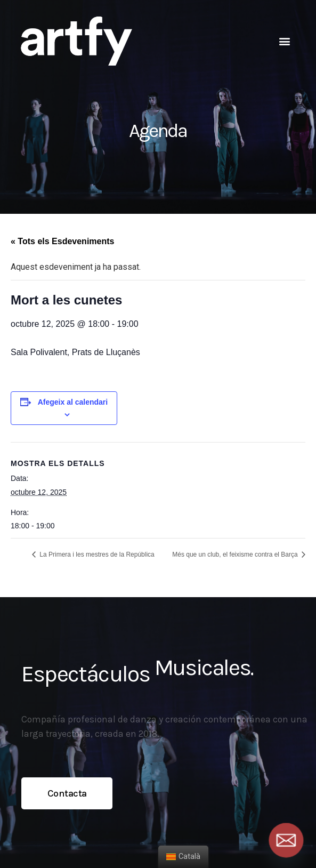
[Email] (286, 840)
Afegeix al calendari (73, 402)
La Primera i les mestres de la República (96, 554)
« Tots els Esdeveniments (62, 241)
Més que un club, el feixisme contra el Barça (236, 554)
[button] (284, 41)
